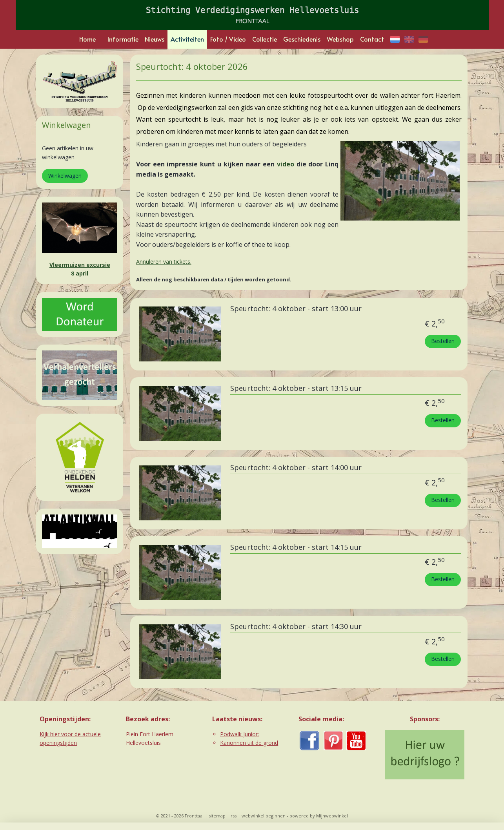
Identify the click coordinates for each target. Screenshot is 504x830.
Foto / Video (228, 39)
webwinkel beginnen (264, 816)
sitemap (217, 816)
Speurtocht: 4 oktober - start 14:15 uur (296, 547)
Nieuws (155, 39)
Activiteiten (187, 39)
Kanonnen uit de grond (249, 743)
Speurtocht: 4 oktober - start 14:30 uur (296, 627)
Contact (372, 39)
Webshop (340, 39)
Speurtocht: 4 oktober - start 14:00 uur (296, 468)
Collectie (265, 39)
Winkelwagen (65, 176)
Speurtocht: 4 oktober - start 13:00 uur (296, 309)
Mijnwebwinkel (332, 816)
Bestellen (443, 341)
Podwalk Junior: (239, 734)
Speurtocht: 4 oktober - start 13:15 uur (296, 389)
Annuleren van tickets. (164, 262)
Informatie (123, 39)
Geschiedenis (302, 39)
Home (87, 39)
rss (234, 816)
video (286, 164)
